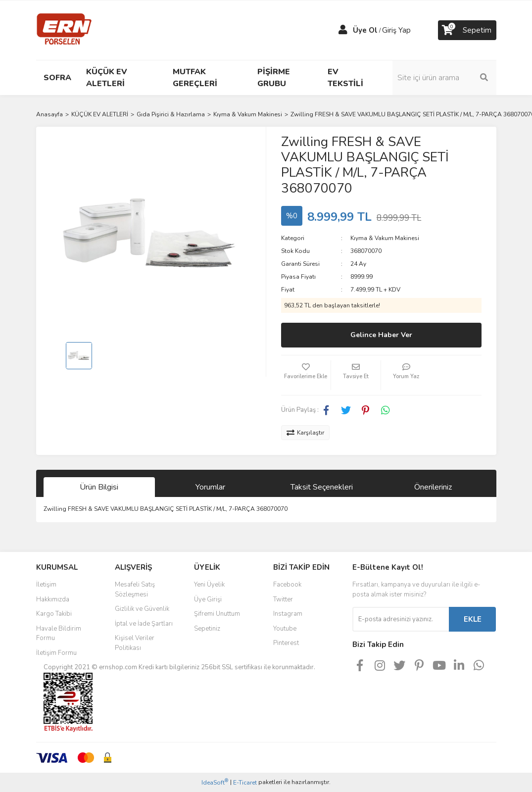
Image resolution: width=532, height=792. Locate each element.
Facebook (287, 585)
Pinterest (286, 643)
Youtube (285, 629)
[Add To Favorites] (306, 375)
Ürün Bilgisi (99, 487)
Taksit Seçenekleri (322, 487)
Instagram (288, 614)
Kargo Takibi (54, 614)
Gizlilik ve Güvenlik (142, 609)
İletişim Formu (56, 653)
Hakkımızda (53, 599)
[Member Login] (343, 30)
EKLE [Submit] (473, 619)
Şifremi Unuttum (217, 614)
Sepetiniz (207, 629)
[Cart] (467, 30)
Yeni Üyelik (209, 585)
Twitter (283, 599)
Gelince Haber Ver (381, 335)
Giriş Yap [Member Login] (396, 30)
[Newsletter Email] (401, 619)
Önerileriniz (433, 487)
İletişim (46, 585)
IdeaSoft (215, 782)
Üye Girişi (208, 599)
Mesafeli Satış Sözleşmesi (135, 590)
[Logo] (64, 30)
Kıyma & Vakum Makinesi (385, 238)
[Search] (444, 78)
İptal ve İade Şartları (144, 624)
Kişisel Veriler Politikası (135, 643)
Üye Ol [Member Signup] (365, 30)
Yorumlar (210, 487)
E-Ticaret (245, 783)
